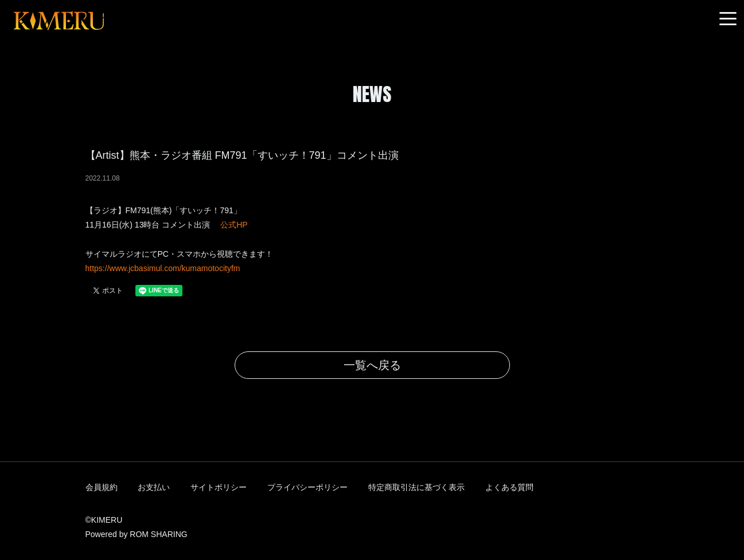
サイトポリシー (219, 487)
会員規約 (102, 487)
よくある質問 (509, 487)
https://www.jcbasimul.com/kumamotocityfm (163, 268)
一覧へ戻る (372, 365)
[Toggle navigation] (728, 19)
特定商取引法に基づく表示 (416, 487)
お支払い (154, 487)
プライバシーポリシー (307, 487)
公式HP (234, 225)
